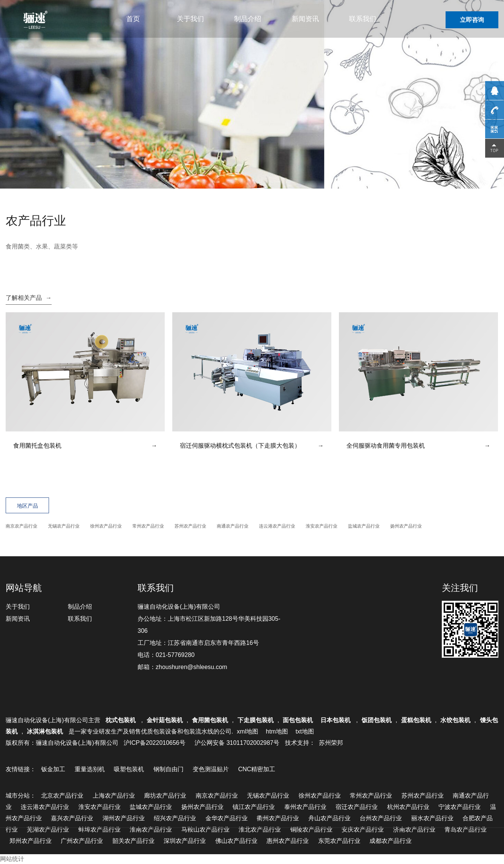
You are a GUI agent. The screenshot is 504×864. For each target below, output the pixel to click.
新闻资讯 (305, 19)
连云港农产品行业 (277, 526)
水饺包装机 (455, 720)
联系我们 (363, 19)
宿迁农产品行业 (357, 807)
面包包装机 (298, 720)
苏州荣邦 (331, 743)
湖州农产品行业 (124, 818)
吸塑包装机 (129, 769)
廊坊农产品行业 (165, 796)
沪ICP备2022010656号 (155, 743)
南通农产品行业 (233, 526)
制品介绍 (248, 19)
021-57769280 (175, 655)
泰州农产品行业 (305, 807)
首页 (133, 19)
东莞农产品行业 (339, 841)
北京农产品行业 (62, 796)
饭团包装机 (377, 720)
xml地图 (247, 731)
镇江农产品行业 (254, 807)
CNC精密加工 (257, 769)
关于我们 (190, 19)
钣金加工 (53, 769)
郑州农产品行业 (31, 841)
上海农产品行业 (114, 796)
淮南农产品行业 (151, 829)
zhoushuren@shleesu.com (191, 667)
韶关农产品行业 (133, 841)
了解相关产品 (29, 298)
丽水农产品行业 (432, 818)
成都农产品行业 (391, 841)
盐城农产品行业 (364, 526)
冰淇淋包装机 (45, 731)
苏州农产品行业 (190, 526)
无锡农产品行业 (64, 526)
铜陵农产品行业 (311, 829)
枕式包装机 (121, 720)
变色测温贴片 (211, 769)
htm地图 (277, 731)
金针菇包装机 (165, 720)
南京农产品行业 (21, 526)
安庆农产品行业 (363, 829)
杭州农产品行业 (408, 807)
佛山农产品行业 (236, 841)
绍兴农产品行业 (175, 818)
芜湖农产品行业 (48, 829)
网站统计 (12, 859)
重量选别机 (90, 769)
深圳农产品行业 (185, 841)
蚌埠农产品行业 (100, 829)
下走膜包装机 (256, 720)
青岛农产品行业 (466, 829)
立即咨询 (472, 20)
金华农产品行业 (227, 818)
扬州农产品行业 (406, 526)
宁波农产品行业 (460, 807)
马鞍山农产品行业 (205, 829)
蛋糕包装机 (416, 720)
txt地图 (305, 731)
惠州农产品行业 (288, 841)
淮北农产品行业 (260, 829)
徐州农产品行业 (106, 526)
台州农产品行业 (381, 818)
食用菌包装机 (210, 720)
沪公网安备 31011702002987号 (237, 743)
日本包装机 (336, 720)
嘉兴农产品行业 (72, 818)
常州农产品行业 (148, 526)
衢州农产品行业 (278, 818)
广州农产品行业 (82, 841)
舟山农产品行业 (329, 818)
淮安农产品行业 (322, 526)
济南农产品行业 (414, 829)
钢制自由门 (169, 769)
